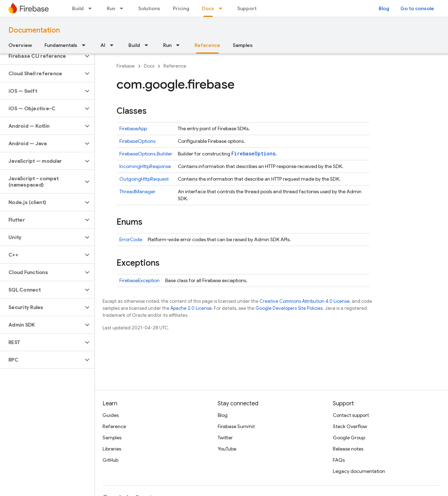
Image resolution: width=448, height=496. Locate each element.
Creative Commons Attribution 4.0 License (304, 301)
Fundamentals (61, 45)
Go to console (417, 8)
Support (247, 8)
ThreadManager (137, 191)
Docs (149, 66)
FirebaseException (139, 280)
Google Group (349, 438)
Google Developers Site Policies (289, 308)
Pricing (181, 8)
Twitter (225, 438)
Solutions (149, 8)
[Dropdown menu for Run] (124, 8)
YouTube (227, 449)
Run (111, 8)
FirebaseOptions (137, 141)
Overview (20, 45)
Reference (175, 66)
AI (103, 45)
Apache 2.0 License (191, 308)
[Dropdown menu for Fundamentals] (86, 45)
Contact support (351, 415)
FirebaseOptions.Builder (146, 154)
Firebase (126, 66)
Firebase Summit (236, 426)
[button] (41, 56)
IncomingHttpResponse (145, 166)
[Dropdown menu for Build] (92, 8)
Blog (384, 8)
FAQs (339, 460)
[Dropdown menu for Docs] (223, 8)
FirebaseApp (133, 128)
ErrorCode (131, 239)
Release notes (348, 449)
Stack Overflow (350, 426)
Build (78, 8)
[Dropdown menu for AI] (114, 45)
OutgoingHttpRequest (144, 179)
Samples (243, 45)
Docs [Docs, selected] (208, 8)
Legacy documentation (359, 471)
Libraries (112, 449)
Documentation (34, 30)
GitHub (110, 460)
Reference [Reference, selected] (207, 45)
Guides (111, 415)
